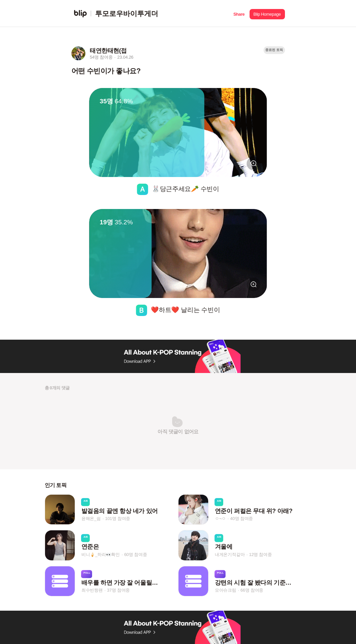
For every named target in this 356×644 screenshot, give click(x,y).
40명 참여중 (242, 518)
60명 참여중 (135, 554)
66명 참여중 (252, 590)
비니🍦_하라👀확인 (101, 554)
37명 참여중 (118, 590)
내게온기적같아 (230, 554)
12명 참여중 (260, 554)
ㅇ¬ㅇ (220, 518)
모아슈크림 (226, 590)
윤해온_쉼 (91, 518)
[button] (239, 13)
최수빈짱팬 (92, 590)
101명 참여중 (118, 518)
